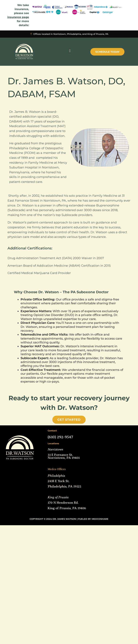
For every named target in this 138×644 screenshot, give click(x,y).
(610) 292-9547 (60, 437)
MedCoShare (100, 519)
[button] (70, 51)
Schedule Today (107, 52)
